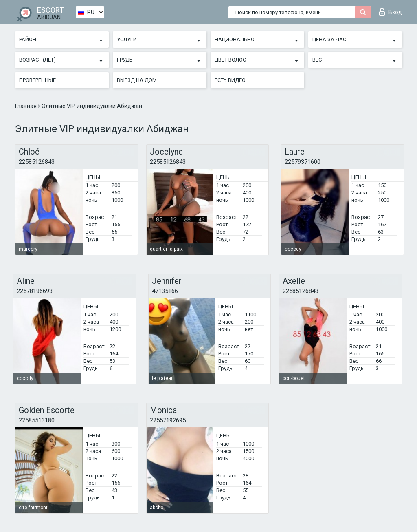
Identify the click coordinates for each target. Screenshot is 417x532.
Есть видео (230, 80)
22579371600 (303, 162)
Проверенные (37, 80)
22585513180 (37, 420)
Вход (391, 12)
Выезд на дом (137, 80)
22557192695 (168, 420)
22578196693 (35, 291)
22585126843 (37, 162)
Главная (26, 106)
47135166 (165, 291)
